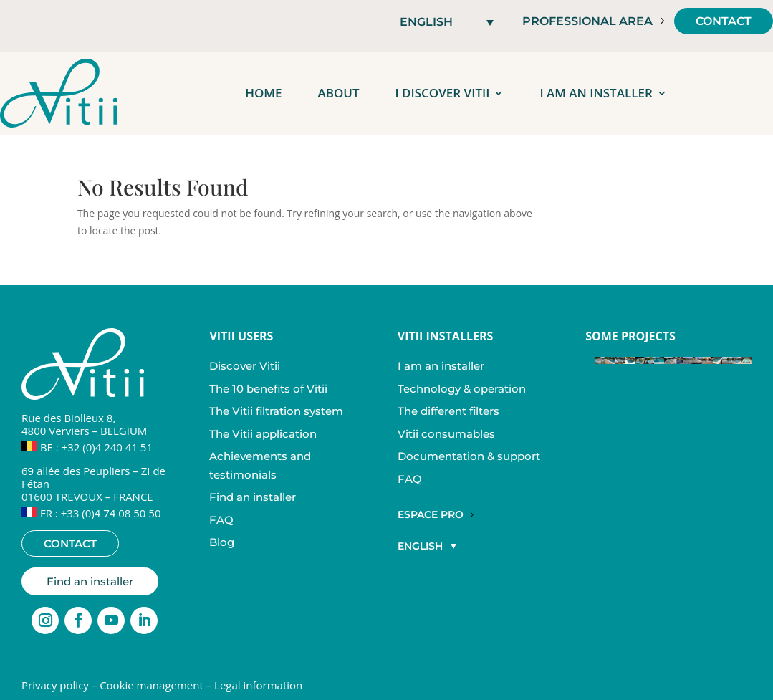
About (338, 93)
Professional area (587, 21)
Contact (724, 21)
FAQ (221, 520)
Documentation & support (469, 456)
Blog (222, 542)
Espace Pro (431, 514)
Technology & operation (462, 389)
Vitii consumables (446, 434)
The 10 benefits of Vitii (268, 389)
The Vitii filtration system (276, 411)
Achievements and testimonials (260, 465)
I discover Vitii (443, 93)
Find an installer (90, 581)
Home (263, 93)
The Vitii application (263, 434)
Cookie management (152, 685)
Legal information (258, 685)
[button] (447, 22)
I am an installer (596, 93)
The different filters (448, 411)
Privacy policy (55, 685)
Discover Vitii (245, 366)
